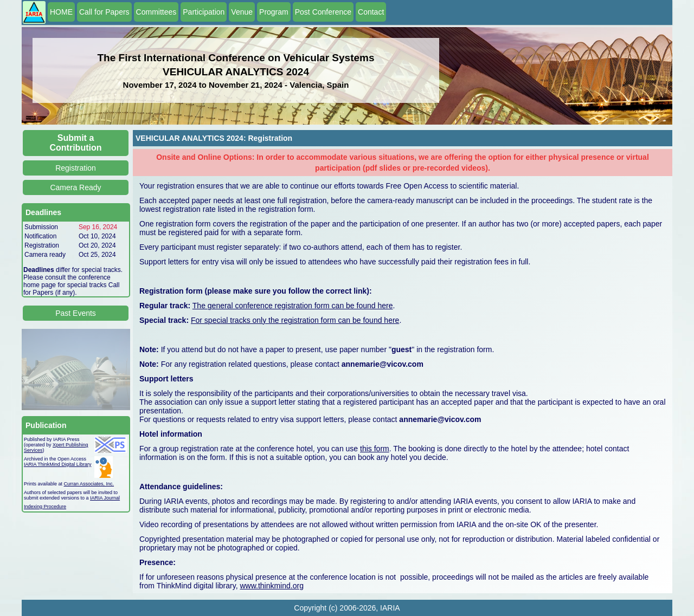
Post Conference (323, 12)
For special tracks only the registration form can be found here (295, 320)
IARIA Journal (105, 498)
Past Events (76, 313)
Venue (242, 12)
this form (375, 449)
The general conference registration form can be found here (293, 306)
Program (274, 12)
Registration (76, 168)
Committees (156, 12)
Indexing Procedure (45, 507)
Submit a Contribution (76, 143)
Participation (204, 12)
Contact (371, 12)
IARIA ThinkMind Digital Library (57, 464)
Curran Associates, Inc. (89, 484)
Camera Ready (75, 187)
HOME (61, 12)
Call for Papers (104, 12)
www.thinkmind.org (272, 586)
